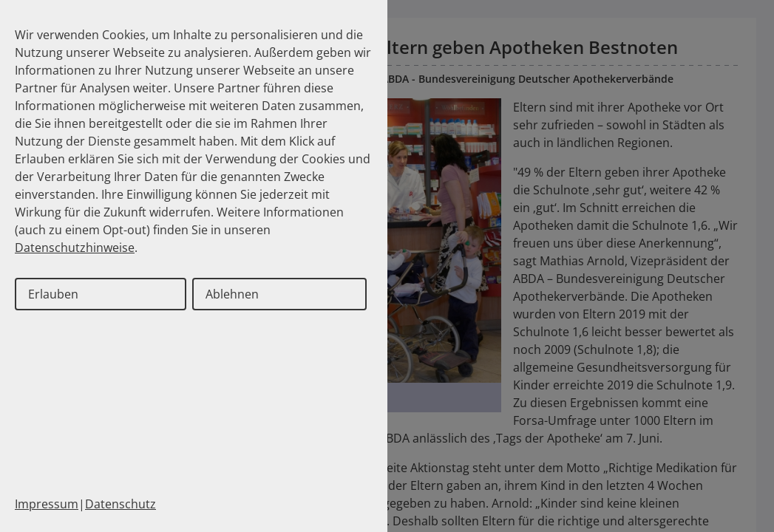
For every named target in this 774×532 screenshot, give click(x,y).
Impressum (47, 504)
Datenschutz (120, 504)
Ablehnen (232, 294)
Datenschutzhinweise (75, 248)
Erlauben (53, 294)
